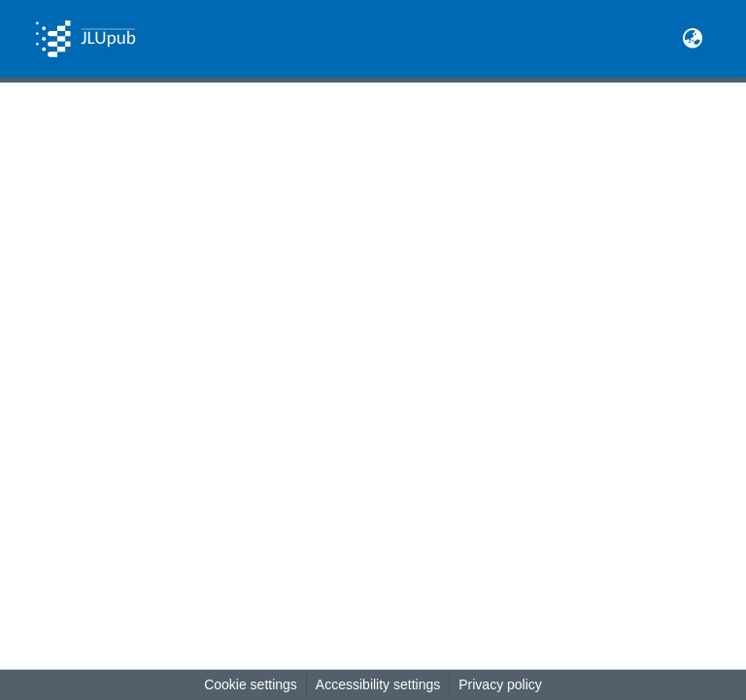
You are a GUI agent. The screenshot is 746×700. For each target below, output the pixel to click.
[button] (85, 39)
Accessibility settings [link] (378, 684)
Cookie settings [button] (251, 684)
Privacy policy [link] (500, 684)
